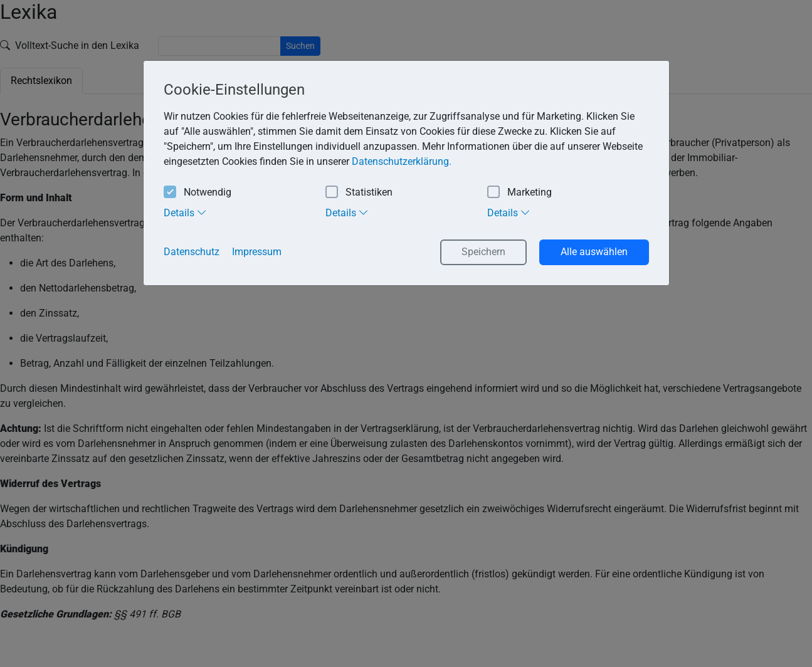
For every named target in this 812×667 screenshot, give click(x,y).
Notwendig (198, 193)
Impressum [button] (257, 252)
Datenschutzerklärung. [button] (402, 161)
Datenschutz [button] (192, 252)
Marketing (519, 193)
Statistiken (359, 193)
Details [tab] (185, 213)
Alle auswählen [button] (594, 252)
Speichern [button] (483, 252)
